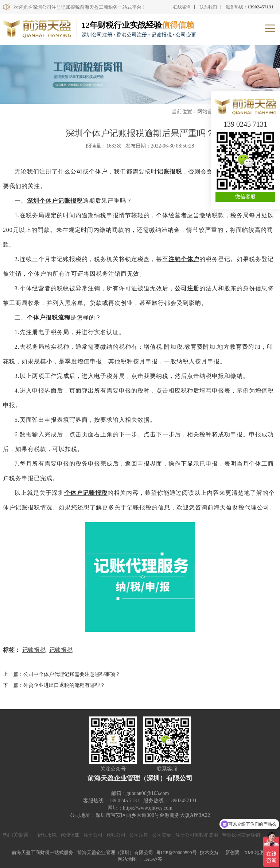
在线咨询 (182, 7)
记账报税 (170, 171)
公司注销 (139, 835)
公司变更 (162, 835)
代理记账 (70, 835)
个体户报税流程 (49, 318)
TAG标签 (153, 859)
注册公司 (93, 835)
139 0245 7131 (245, 124)
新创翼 (232, 852)
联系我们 (208, 7)
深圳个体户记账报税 (55, 201)
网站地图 (127, 859)
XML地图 (254, 852)
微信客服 (245, 197)
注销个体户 (184, 259)
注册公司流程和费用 (197, 835)
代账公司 (116, 835)
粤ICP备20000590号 (176, 852)
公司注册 (187, 288)
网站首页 (207, 112)
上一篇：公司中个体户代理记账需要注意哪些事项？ (62, 674)
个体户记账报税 (86, 493)
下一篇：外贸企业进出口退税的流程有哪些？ (54, 685)
